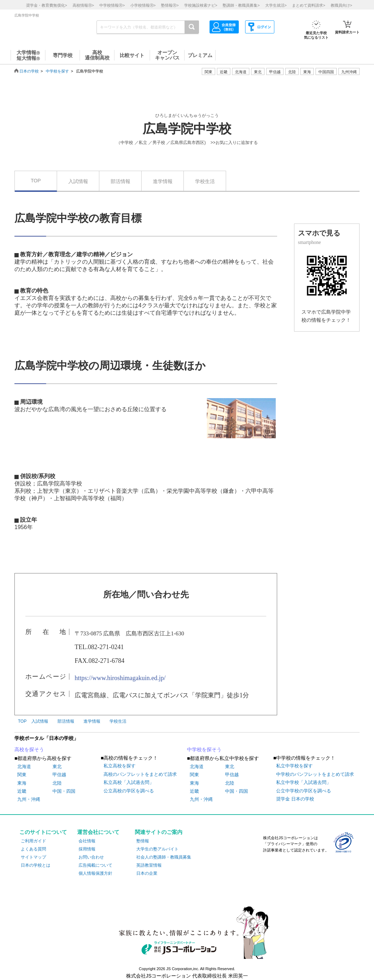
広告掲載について (95, 865)
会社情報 (87, 841)
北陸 (57, 783)
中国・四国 (64, 791)
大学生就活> (276, 5)
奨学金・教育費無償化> (46, 5)
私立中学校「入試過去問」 (304, 782)
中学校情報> (112, 5)
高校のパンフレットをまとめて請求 (140, 774)
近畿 (22, 791)
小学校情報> (143, 5)
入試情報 (78, 181)
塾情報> (170, 5)
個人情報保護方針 (95, 873)
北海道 (241, 72)
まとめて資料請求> (308, 5)
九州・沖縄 (29, 799)
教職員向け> (341, 5)
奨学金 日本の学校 (295, 799)
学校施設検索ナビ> (201, 5)
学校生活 (205, 181)
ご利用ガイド (33, 841)
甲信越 (59, 775)
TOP (36, 181)
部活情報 (120, 181)
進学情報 (163, 181)
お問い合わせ (91, 857)
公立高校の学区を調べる (129, 791)
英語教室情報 (149, 865)
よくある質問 (33, 849)
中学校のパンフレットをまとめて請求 (315, 774)
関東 (22, 775)
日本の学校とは (36, 865)
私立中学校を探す (294, 766)
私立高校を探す (120, 766)
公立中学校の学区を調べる (304, 791)
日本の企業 (147, 873)
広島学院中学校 (187, 129)
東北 (57, 767)
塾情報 (143, 841)
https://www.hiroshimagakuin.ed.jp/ (120, 678)
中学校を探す (57, 71)
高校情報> (83, 5)
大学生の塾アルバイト (157, 849)
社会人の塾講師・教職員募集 (164, 857)
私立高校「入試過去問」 (129, 782)
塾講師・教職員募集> (241, 5)
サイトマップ (33, 857)
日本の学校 (29, 71)
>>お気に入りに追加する (234, 143)
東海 (22, 783)
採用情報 (87, 849)
